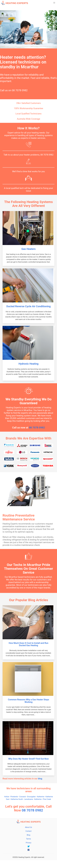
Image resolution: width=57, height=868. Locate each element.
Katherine (41, 797)
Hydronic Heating (28, 364)
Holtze (7, 797)
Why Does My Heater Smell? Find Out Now (29, 759)
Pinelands (14, 797)
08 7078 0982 (20, 90)
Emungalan (31, 797)
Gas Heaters (28, 249)
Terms (28, 839)
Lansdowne (29, 799)
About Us (28, 827)
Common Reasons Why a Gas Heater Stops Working (28, 701)
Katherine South (17, 799)
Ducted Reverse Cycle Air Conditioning (29, 306)
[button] (54, 3)
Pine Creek (47, 799)
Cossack (23, 797)
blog (40, 779)
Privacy (29, 843)
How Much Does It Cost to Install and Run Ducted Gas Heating (28, 644)
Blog (29, 835)
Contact (29, 831)
